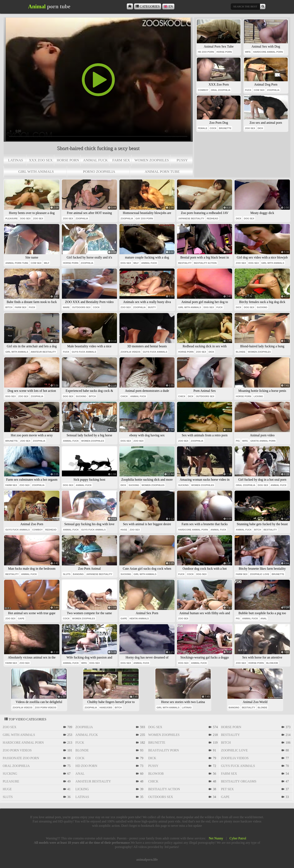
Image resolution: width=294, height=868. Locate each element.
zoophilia (273, 90)
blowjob (272, 663)
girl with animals (36, 172)
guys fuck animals (84, 352)
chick (124, 396)
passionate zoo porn (21, 758)
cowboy (203, 90)
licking (258, 396)
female (203, 128)
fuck (248, 90)
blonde (241, 352)
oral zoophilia (221, 90)
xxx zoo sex (41, 160)
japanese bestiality (191, 218)
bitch (9, 307)
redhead (212, 218)
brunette (225, 128)
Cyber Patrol (238, 838)
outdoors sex (81, 307)
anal (264, 618)
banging (78, 574)
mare (66, 307)
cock (213, 128)
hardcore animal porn (268, 52)
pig (238, 441)
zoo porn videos (46, 708)
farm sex (121, 160)
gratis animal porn (263, 441)
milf (47, 263)
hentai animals (139, 618)
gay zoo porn (144, 218)
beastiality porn (164, 750)
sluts (67, 574)
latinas (16, 160)
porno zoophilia (99, 172)
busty (152, 307)
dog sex (25, 218)
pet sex (227, 789)
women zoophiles (152, 160)
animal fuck (95, 160)
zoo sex (250, 128)
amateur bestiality (43, 352)
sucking (262, 307)
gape (21, 618)
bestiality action (205, 263)
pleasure (12, 218)
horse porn (68, 160)
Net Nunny (216, 838)
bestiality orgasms (239, 781)
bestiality (185, 263)
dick (260, 128)
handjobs (106, 708)
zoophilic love (259, 574)
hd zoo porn (206, 52)
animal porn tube (162, 172)
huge (124, 530)
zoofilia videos (131, 352)
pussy (182, 160)
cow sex (259, 90)
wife (248, 52)
